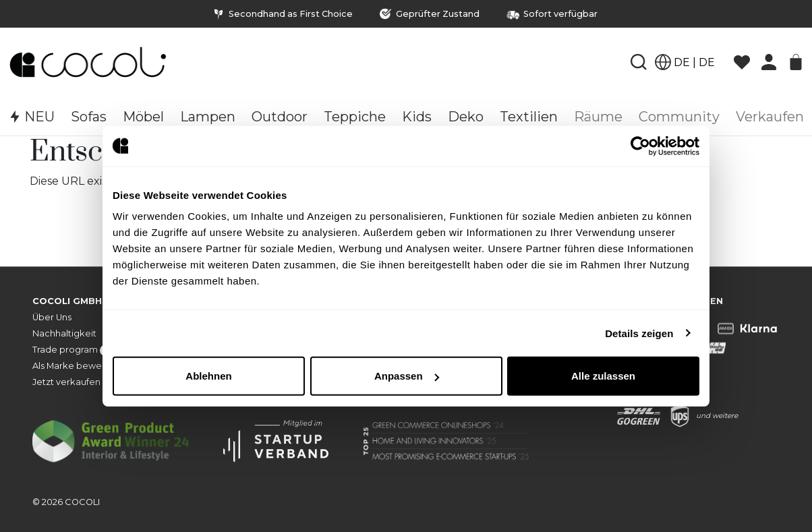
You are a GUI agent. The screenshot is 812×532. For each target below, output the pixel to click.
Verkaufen (770, 117)
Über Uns (52, 317)
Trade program (79, 350)
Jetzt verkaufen (66, 382)
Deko (466, 117)
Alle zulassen (603, 376)
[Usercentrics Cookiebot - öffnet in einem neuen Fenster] (640, 146)
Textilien (529, 117)
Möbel (143, 117)
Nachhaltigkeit (64, 333)
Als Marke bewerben (78, 366)
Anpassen (407, 376)
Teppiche (355, 117)
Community (679, 117)
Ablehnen (208, 376)
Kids (417, 117)
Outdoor (280, 117)
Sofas (89, 117)
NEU (31, 117)
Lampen (208, 117)
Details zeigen (639, 333)
